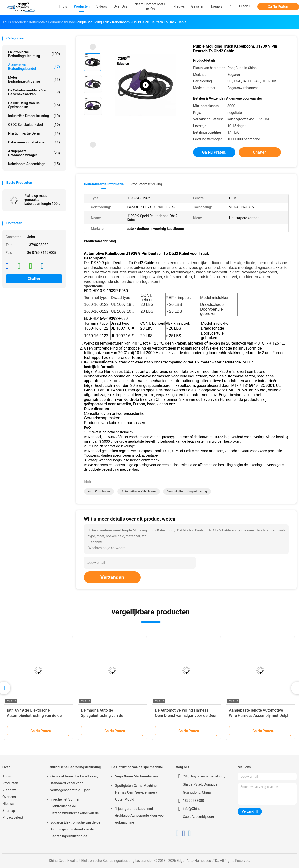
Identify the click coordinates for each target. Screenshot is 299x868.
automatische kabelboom (139, 492)
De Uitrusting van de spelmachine (34, 105)
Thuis (7, 776)
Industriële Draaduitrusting (34, 116)
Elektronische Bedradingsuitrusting (34, 54)
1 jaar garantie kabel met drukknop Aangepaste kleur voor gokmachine (140, 816)
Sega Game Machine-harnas (137, 776)
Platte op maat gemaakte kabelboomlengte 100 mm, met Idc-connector (42, 200)
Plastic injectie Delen (34, 133)
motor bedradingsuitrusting (34, 79)
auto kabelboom (99, 492)
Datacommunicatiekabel (34, 142)
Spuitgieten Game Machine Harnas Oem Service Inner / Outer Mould (136, 792)
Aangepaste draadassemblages (34, 153)
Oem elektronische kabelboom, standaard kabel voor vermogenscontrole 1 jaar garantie (74, 784)
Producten (10, 783)
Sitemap (9, 811)
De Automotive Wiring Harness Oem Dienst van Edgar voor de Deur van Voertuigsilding (186, 716)
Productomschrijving (146, 184)
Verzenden (112, 577)
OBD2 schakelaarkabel (34, 125)
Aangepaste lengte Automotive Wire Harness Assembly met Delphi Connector (260, 716)
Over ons (9, 797)
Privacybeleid (13, 817)
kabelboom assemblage (34, 164)
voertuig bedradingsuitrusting (187, 492)
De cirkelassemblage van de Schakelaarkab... (34, 92)
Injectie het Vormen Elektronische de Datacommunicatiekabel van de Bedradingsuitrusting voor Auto (75, 807)
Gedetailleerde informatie (104, 184)
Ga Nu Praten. (278, 7)
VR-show (9, 790)
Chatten (34, 279)
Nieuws (217, 6)
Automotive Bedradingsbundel (34, 67)
